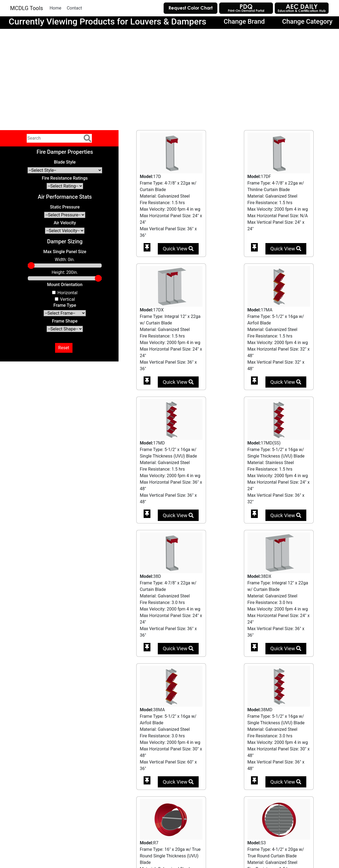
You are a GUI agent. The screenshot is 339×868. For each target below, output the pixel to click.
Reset (64, 348)
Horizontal (67, 293)
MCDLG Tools (27, 8)
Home (55, 8)
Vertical (68, 299)
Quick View (178, 249)
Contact (74, 8)
